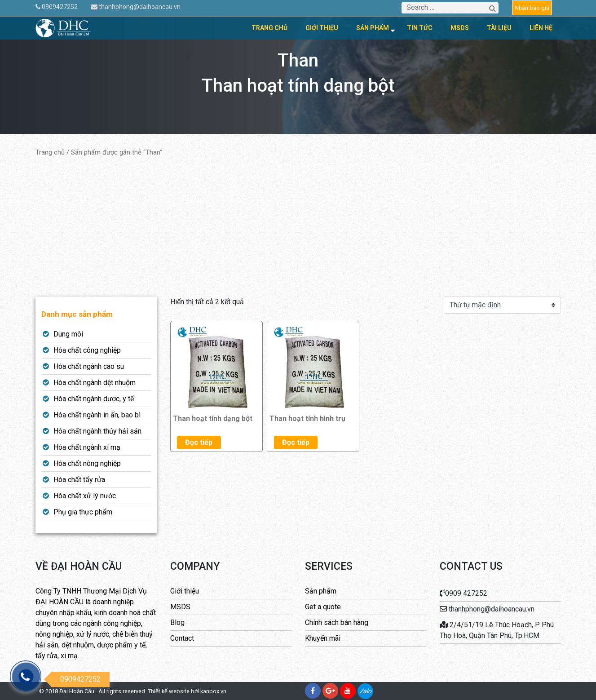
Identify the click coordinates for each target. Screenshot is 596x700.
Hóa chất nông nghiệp (87, 463)
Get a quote (323, 607)
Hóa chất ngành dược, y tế (94, 399)
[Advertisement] (298, 227)
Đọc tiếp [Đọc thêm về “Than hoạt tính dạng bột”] (199, 442)
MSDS (460, 28)
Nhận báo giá (532, 8)
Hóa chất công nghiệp (87, 350)
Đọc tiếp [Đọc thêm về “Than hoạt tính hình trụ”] (296, 442)
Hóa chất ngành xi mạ (87, 447)
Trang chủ (269, 28)
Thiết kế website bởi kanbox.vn (187, 691)
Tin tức (420, 28)
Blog (177, 622)
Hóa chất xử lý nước (85, 496)
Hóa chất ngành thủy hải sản (97, 431)
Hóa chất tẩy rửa (79, 480)
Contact (182, 638)
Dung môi (68, 334)
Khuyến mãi (323, 638)
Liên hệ (541, 28)
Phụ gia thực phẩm (83, 512)
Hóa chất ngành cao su (89, 366)
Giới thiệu (322, 28)
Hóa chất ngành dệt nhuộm (95, 383)
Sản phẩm (373, 28)
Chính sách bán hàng (337, 622)
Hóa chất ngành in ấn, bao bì (97, 415)
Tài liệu (499, 28)
